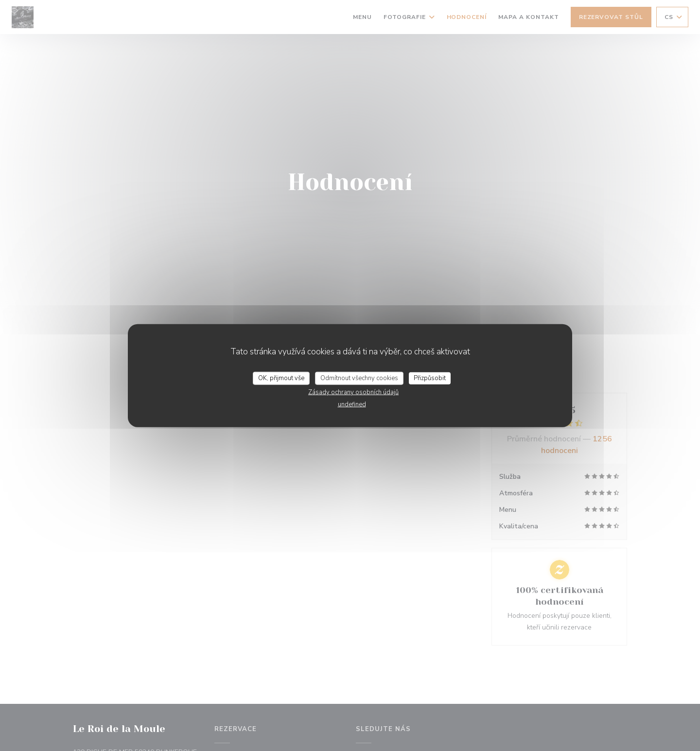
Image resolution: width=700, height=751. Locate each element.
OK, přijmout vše (281, 378)
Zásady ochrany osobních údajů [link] (353, 392)
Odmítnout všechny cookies (359, 378)
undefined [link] (352, 404)
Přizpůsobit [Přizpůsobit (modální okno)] (430, 378)
